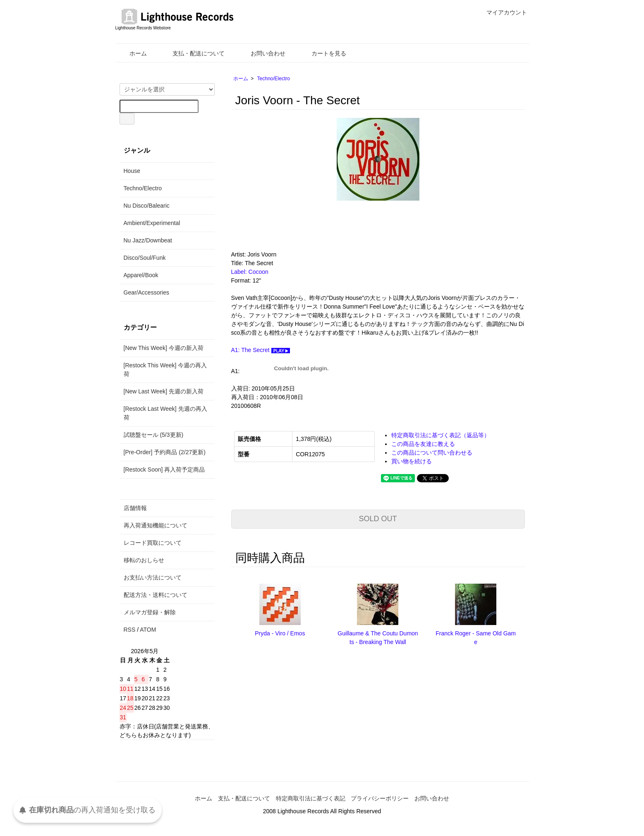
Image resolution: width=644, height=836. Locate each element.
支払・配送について (193, 53)
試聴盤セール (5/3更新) (154, 435)
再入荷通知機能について (156, 525)
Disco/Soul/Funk (145, 258)
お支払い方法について (153, 577)
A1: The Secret (261, 350)
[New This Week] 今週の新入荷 (164, 348)
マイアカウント (502, 12)
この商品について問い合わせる (432, 453)
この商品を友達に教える (423, 444)
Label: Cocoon (250, 272)
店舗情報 (135, 508)
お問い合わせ (262, 53)
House (132, 171)
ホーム (132, 53)
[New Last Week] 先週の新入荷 (164, 391)
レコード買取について (153, 543)
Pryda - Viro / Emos (280, 633)
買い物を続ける (412, 461)
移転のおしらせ (144, 560)
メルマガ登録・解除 (150, 612)
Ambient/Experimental (152, 223)
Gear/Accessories (146, 292)
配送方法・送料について (156, 595)
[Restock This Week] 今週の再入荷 (165, 370)
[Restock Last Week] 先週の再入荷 (165, 413)
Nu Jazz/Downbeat (148, 240)
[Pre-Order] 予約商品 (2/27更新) (165, 452)
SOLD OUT (378, 519)
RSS (130, 630)
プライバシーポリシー (380, 798)
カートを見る (323, 53)
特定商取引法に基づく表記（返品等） (441, 435)
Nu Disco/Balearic (147, 206)
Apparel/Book (141, 275)
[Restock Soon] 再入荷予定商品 (164, 470)
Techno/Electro (274, 79)
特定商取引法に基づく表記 (311, 798)
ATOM (148, 630)
